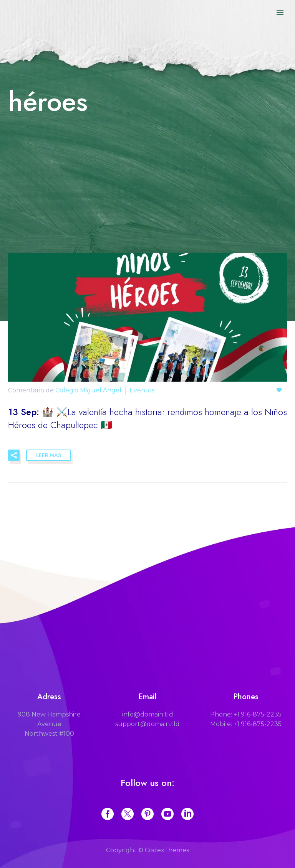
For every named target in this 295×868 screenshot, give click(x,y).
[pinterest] (147, 814)
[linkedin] (187, 814)
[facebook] (108, 814)
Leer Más (49, 455)
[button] (14, 455)
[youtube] (167, 814)
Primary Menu (280, 13)
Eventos (142, 390)
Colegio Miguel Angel (88, 390)
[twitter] (128, 814)
